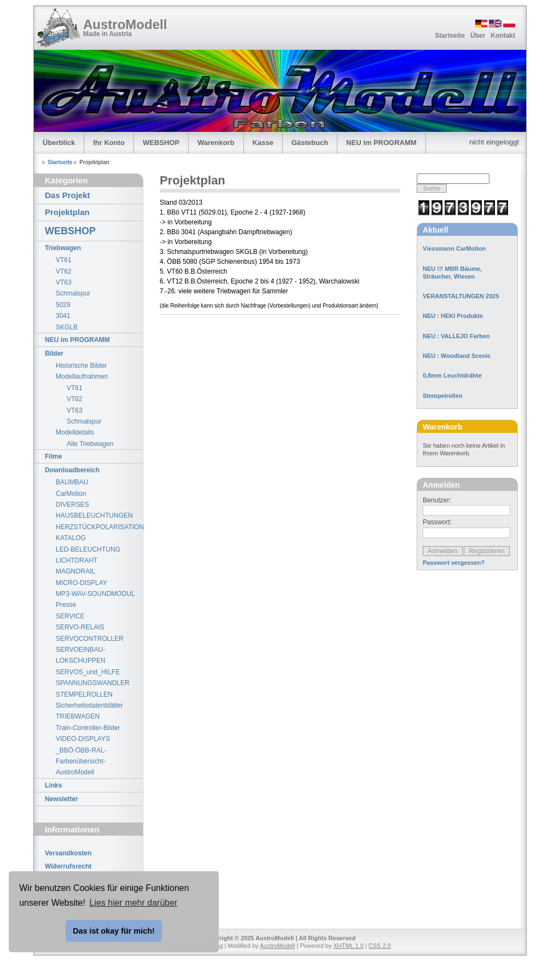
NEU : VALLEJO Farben (456, 336)
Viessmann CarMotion (454, 248)
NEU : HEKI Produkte (453, 316)
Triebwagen (63, 248)
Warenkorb (216, 143)
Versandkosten (68, 853)
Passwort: (437, 522)
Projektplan (67, 212)
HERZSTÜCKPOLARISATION (99, 527)
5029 (63, 305)
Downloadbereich (72, 470)
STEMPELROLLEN (84, 694)
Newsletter (62, 799)
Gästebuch (310, 143)
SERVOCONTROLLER (90, 639)
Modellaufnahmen (82, 377)
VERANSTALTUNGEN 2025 (461, 296)
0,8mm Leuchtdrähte (452, 375)
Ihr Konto (109, 143)
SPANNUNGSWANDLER (93, 683)
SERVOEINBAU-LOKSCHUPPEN (81, 655)
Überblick (59, 143)
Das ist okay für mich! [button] (114, 931)
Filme (53, 456)
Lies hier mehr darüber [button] (133, 903)
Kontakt (503, 36)
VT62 (64, 271)
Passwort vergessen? (454, 563)
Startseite (450, 36)
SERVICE (70, 616)
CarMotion (71, 494)
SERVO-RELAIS (80, 627)
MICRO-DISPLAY (81, 583)
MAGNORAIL (75, 571)
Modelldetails (75, 432)
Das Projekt (68, 195)
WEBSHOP (161, 143)
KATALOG (71, 538)
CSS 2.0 (380, 946)
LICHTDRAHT (77, 560)
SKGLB (67, 327)
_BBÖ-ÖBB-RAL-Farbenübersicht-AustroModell (81, 762)
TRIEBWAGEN (78, 716)
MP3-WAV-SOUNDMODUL (95, 594)
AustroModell (125, 24)
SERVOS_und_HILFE (88, 672)
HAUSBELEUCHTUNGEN (94, 516)
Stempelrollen (443, 396)
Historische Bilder (81, 366)
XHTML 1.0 (349, 946)
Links (53, 785)
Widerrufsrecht (68, 866)
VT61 (64, 260)
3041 (63, 316)
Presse (66, 605)
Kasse (263, 143)
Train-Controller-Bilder (88, 728)
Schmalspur (73, 293)
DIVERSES (72, 505)
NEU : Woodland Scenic (457, 356)
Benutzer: (437, 500)
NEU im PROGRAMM (381, 143)
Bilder (54, 354)
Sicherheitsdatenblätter (89, 705)
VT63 (64, 282)
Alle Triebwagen (90, 444)
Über (478, 36)
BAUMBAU (72, 482)
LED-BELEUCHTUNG (88, 549)
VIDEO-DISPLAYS (83, 739)
